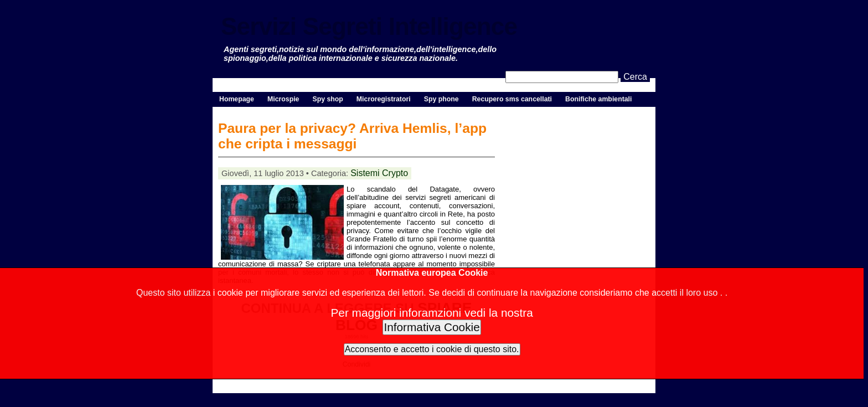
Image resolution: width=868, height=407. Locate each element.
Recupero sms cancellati (512, 99)
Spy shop (327, 99)
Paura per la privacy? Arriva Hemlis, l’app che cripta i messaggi (352, 136)
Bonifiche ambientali (598, 99)
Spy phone (441, 99)
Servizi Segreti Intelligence (369, 26)
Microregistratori (384, 99)
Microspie (283, 99)
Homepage (237, 99)
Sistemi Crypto (379, 173)
